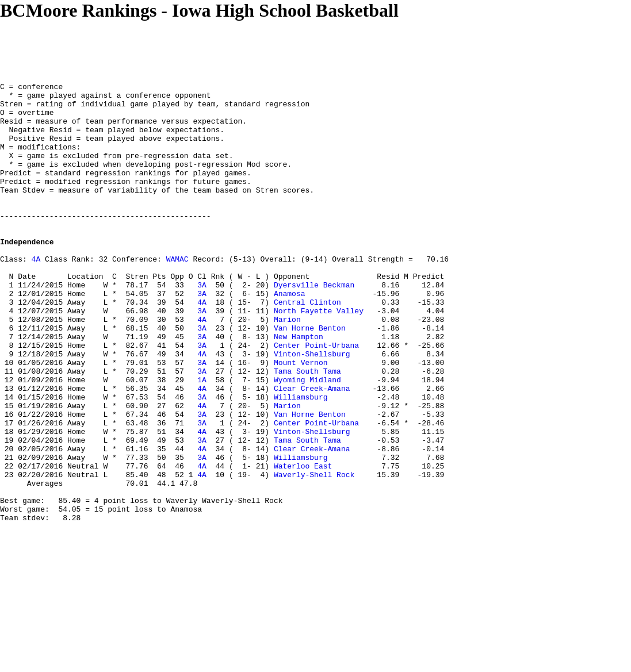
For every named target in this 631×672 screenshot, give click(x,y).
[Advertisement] (209, 47)
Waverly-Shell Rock (314, 554)
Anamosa (290, 336)
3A (202, 326)
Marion (287, 367)
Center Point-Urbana (316, 398)
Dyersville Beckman (314, 326)
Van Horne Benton (310, 378)
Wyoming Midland (307, 440)
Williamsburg (301, 460)
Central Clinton (307, 347)
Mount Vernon (301, 419)
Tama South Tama (307, 429)
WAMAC (177, 295)
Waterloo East (303, 543)
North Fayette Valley (319, 357)
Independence (27, 274)
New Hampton (299, 388)
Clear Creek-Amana (312, 450)
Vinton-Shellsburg (312, 409)
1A (202, 440)
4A (36, 295)
